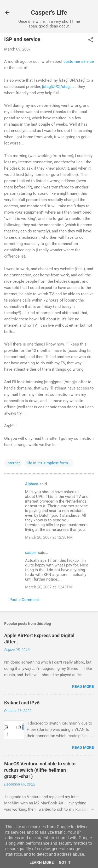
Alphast (32, 484)
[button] (91, 40)
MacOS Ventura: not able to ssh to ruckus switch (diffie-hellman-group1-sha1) (40, 770)
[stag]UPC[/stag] (56, 87)
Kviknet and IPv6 (22, 703)
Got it (65, 863)
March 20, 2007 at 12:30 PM (49, 537)
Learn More (42, 863)
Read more (83, 687)
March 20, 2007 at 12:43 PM (49, 587)
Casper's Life (49, 13)
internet (13, 463)
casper (31, 553)
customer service (79, 62)
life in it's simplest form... (49, 463)
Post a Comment (24, 600)
